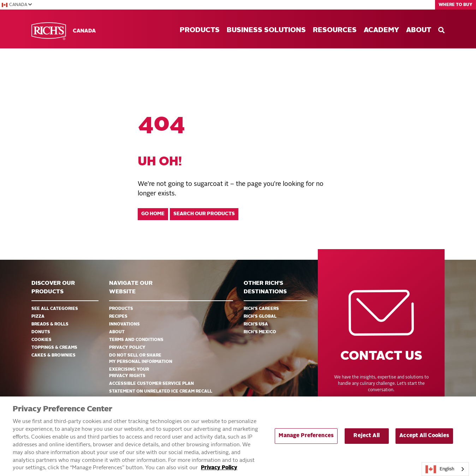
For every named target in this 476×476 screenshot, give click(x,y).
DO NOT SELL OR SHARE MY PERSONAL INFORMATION (141, 359)
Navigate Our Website (131, 288)
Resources (335, 30)
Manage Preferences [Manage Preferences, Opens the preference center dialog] (306, 439)
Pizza (38, 317)
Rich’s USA (256, 324)
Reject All (366, 439)
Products (200, 30)
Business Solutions (266, 30)
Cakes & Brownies (53, 355)
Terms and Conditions (136, 340)
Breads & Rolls (50, 324)
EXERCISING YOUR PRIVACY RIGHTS (129, 373)
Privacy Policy (127, 348)
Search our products (204, 214)
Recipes (118, 317)
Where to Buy (456, 5)
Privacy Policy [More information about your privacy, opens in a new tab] (219, 471)
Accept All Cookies (424, 439)
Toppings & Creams (54, 348)
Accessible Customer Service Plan (151, 384)
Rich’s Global (260, 317)
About (419, 30)
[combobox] (445, 469)
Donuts (41, 332)
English (440, 469)
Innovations (124, 324)
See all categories (55, 309)
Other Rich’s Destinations (265, 288)
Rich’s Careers (261, 309)
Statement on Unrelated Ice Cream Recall (161, 392)
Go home (153, 214)
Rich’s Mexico (260, 332)
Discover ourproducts (53, 288)
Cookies (41, 340)
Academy (381, 30)
